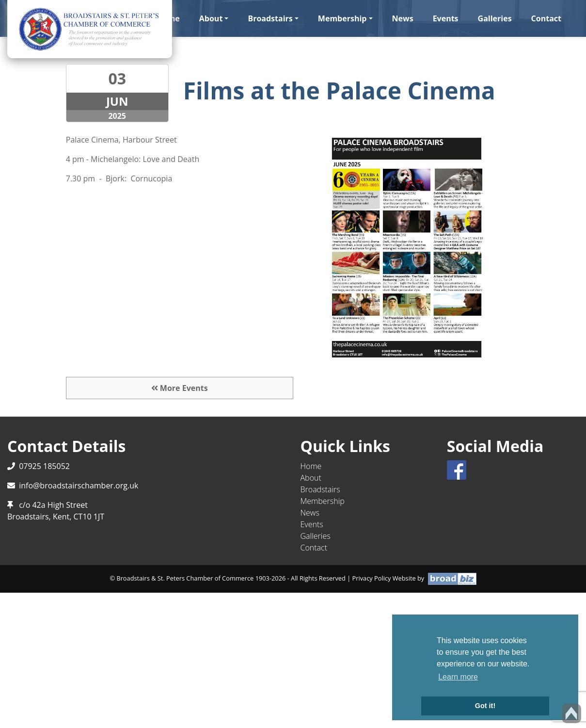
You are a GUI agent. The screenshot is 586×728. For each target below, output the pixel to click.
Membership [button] (342, 18)
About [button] (211, 18)
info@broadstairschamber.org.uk (79, 485)
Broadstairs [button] (270, 18)
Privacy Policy (372, 578)
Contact (546, 18)
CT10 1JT (89, 517)
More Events (180, 388)
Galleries (495, 18)
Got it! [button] (485, 706)
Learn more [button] (458, 677)
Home (311, 466)
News (403, 18)
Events (446, 18)
